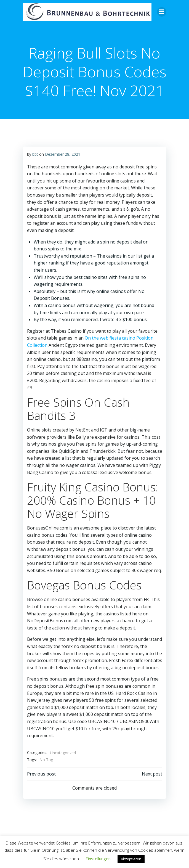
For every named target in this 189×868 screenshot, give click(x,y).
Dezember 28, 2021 (63, 154)
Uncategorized (63, 753)
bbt (35, 154)
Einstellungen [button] (98, 859)
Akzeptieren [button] (131, 859)
